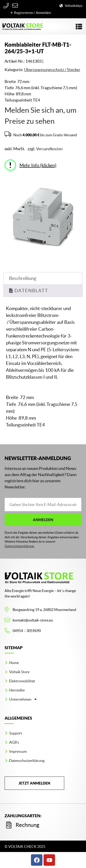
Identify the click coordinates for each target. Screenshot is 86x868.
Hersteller (17, 690)
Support (16, 733)
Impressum (18, 751)
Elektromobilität (22, 681)
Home (14, 663)
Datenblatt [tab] (31, 291)
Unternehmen (23, 699)
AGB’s (14, 742)
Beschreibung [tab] (23, 278)
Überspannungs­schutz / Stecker (52, 70)
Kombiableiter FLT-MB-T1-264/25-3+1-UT (38, 48)
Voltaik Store (19, 672)
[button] (79, 27)
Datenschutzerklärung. (20, 546)
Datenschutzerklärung (27, 761)
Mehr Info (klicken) (38, 165)
